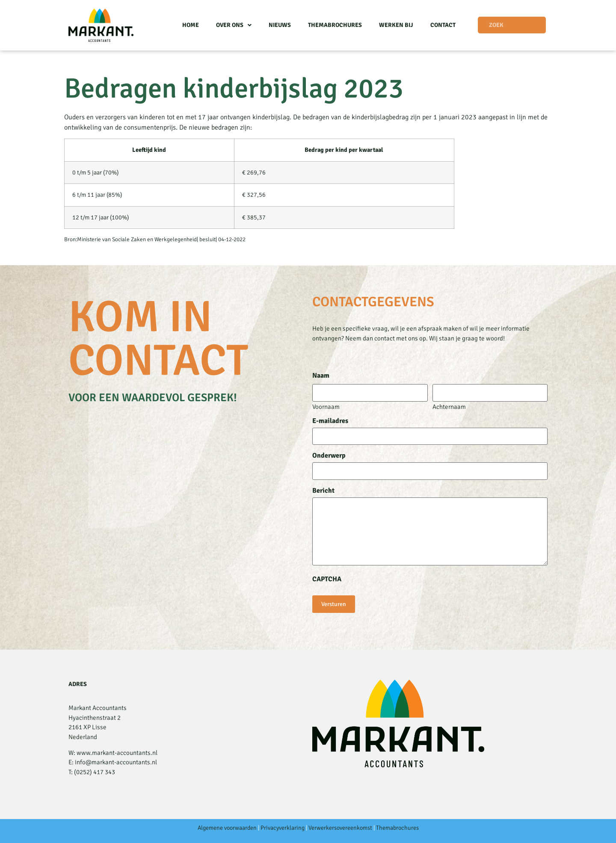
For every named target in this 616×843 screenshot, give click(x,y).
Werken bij (396, 25)
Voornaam (326, 407)
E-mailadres (330, 421)
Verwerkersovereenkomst (340, 828)
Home (191, 25)
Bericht (323, 491)
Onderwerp (329, 456)
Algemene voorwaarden (227, 828)
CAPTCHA (327, 579)
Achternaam (449, 407)
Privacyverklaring (283, 828)
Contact (443, 25)
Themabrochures (335, 25)
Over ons (234, 25)
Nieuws (280, 25)
